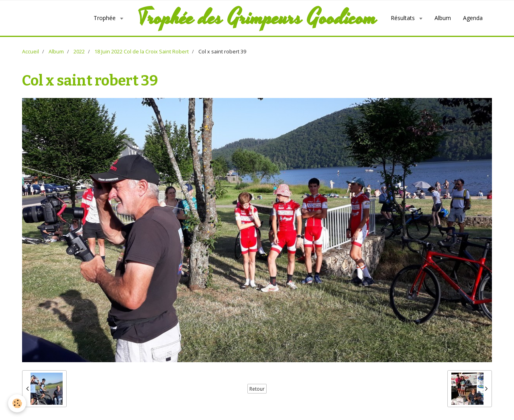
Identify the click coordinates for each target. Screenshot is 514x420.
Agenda (473, 18)
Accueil (31, 52)
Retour (257, 389)
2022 (79, 52)
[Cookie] (17, 403)
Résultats (404, 18)
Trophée (105, 18)
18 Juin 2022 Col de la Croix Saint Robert (142, 52)
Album (443, 18)
